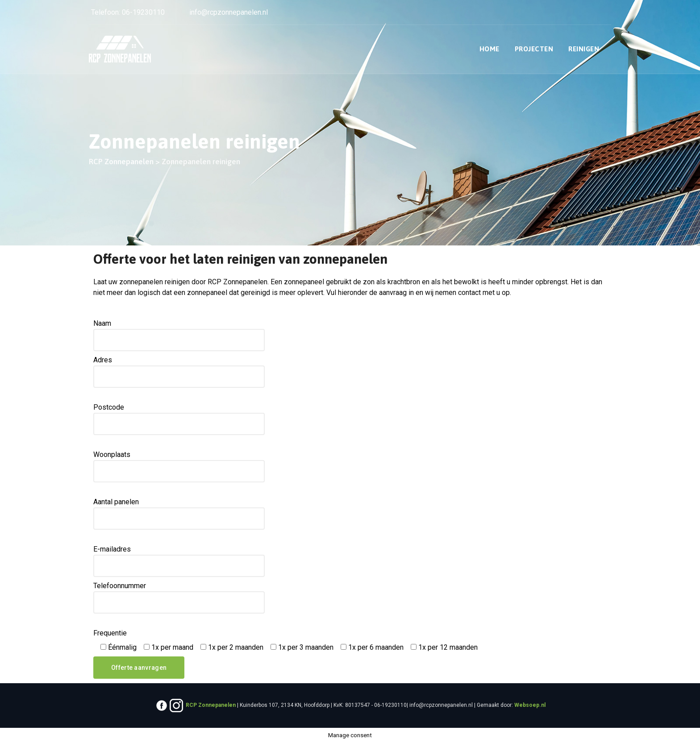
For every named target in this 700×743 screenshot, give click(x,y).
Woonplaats (179, 466)
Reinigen (584, 49)
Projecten (534, 49)
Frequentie (110, 633)
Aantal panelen (179, 514)
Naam (179, 335)
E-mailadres (179, 561)
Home (490, 49)
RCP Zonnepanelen (211, 705)
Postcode (179, 419)
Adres (179, 372)
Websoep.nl (530, 705)
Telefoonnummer (179, 598)
